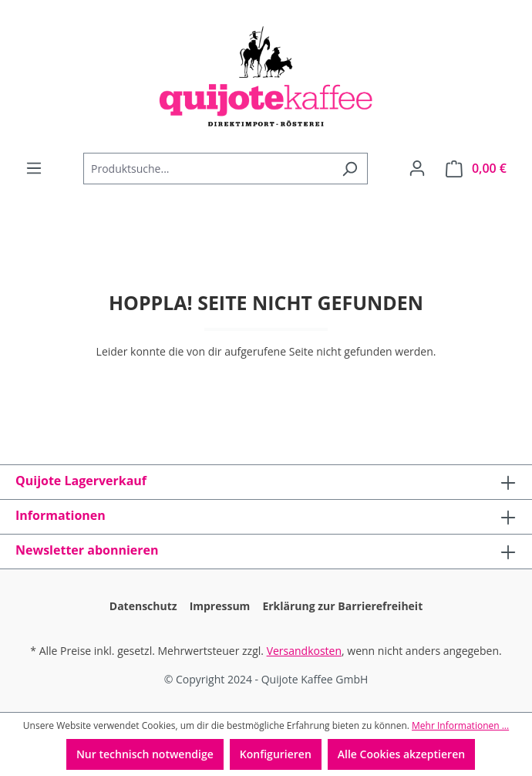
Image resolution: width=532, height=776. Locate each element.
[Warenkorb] (476, 169)
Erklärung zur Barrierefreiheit (342, 606)
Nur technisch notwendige (145, 754)
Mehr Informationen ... (460, 725)
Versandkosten (304, 651)
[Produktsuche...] (208, 169)
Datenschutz (143, 606)
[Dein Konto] (417, 168)
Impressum (220, 606)
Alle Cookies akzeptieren (401, 754)
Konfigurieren (276, 754)
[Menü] (34, 168)
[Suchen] (350, 169)
